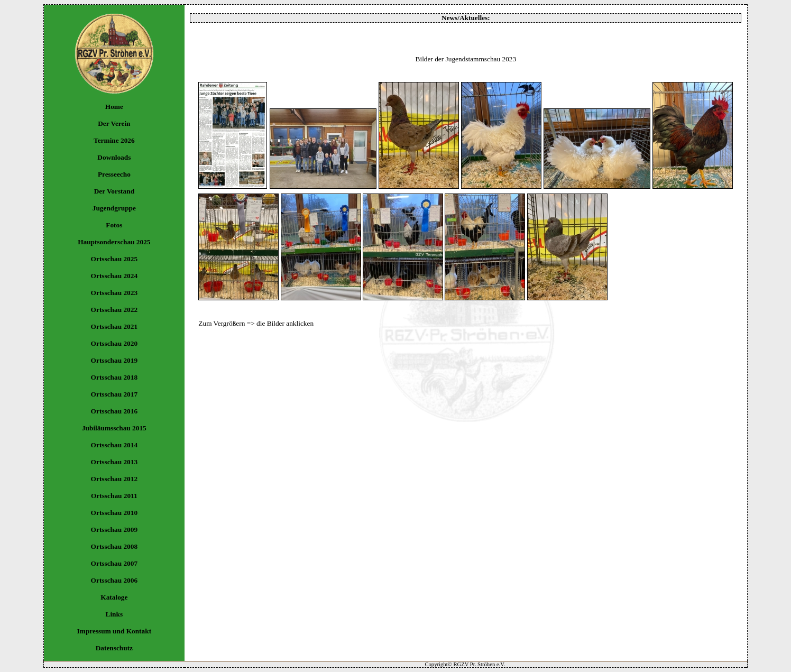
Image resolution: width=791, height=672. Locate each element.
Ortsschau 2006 (114, 580)
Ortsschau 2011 (114, 496)
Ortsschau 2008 (114, 546)
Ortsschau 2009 (114, 530)
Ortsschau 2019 (114, 360)
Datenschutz (114, 648)
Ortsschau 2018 (114, 377)
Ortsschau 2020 (114, 343)
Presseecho (114, 174)
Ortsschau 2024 (114, 276)
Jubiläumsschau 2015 (114, 428)
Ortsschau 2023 (114, 293)
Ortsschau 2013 (114, 462)
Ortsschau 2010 (114, 513)
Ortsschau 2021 (114, 326)
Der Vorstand (114, 191)
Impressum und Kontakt (114, 631)
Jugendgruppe (114, 208)
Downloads (114, 157)
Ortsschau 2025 (114, 259)
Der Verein (114, 123)
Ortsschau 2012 (114, 479)
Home (114, 107)
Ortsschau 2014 (114, 445)
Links (114, 614)
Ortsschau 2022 (114, 310)
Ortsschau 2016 (114, 411)
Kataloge (114, 597)
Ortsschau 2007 (114, 563)
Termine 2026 (114, 140)
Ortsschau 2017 (114, 394)
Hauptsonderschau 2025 (114, 242)
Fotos (114, 225)
